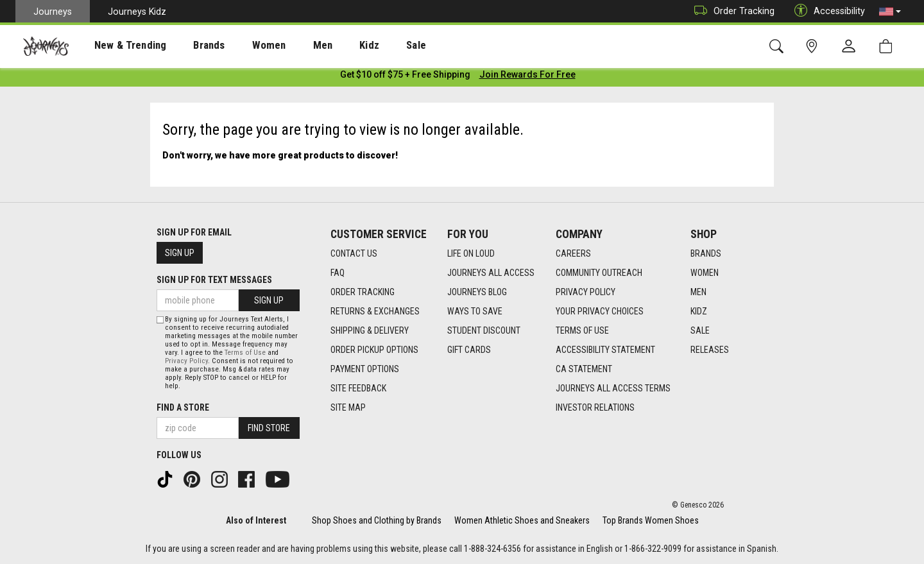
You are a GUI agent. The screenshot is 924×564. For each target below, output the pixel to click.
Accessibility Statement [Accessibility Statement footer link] (605, 350)
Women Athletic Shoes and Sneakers (522, 520)
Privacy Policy (186, 361)
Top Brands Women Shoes (651, 520)
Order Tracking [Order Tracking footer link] (363, 292)
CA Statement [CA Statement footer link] (584, 369)
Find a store (183, 407)
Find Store (269, 428)
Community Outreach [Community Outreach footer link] (599, 273)
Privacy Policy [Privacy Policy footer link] (586, 292)
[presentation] (119, 45)
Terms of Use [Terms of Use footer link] (582, 330)
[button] (890, 12)
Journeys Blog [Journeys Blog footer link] (477, 292)
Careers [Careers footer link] (573, 253)
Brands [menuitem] (189, 46)
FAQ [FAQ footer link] (338, 273)
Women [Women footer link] (705, 273)
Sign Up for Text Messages (214, 280)
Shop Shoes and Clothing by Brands (377, 520)
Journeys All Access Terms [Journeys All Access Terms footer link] (613, 388)
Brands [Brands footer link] (706, 253)
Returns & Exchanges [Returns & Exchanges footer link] (375, 311)
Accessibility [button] (826, 11)
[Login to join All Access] (405, 77)
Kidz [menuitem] (330, 46)
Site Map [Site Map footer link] (348, 407)
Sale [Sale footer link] (700, 330)
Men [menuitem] (289, 46)
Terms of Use (245, 353)
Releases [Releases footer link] (710, 350)
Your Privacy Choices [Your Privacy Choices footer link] (600, 311)
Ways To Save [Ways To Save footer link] (475, 311)
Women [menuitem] (242, 46)
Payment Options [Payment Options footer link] (365, 369)
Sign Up (180, 253)
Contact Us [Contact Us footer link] (354, 253)
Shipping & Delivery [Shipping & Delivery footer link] (370, 330)
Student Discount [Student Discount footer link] (484, 330)
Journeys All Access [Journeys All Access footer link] (491, 273)
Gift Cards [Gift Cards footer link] (469, 350)
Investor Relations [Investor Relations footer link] (595, 407)
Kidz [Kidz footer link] (699, 311)
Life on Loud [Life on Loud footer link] (471, 253)
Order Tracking (731, 11)
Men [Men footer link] (698, 292)
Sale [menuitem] (371, 46)
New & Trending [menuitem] (118, 46)
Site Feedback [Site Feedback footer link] (358, 388)
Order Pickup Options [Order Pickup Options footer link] (374, 350)
